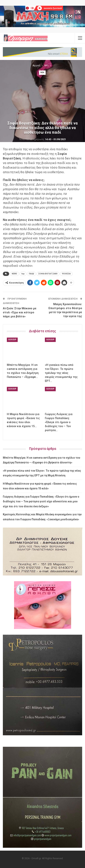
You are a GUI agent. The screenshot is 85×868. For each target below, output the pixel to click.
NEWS (14, 274)
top (23, 274)
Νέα (42, 72)
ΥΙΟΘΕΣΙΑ (66, 274)
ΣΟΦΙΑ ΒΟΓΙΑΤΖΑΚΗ (48, 274)
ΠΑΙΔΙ (31, 274)
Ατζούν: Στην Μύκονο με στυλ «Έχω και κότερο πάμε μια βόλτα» (20, 312)
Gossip (12, 340)
